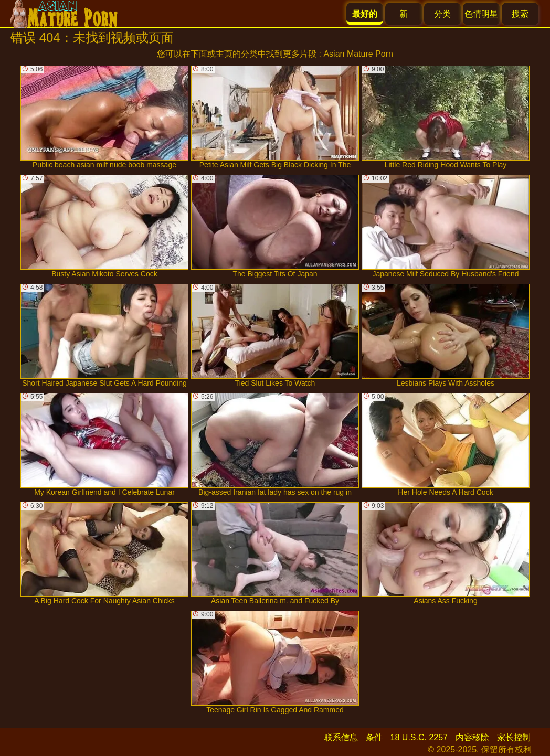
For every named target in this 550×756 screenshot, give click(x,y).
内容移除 (472, 737)
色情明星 (481, 14)
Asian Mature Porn (358, 54)
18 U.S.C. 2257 (419, 737)
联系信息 (341, 737)
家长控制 (514, 737)
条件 (374, 737)
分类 (442, 14)
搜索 (520, 14)
